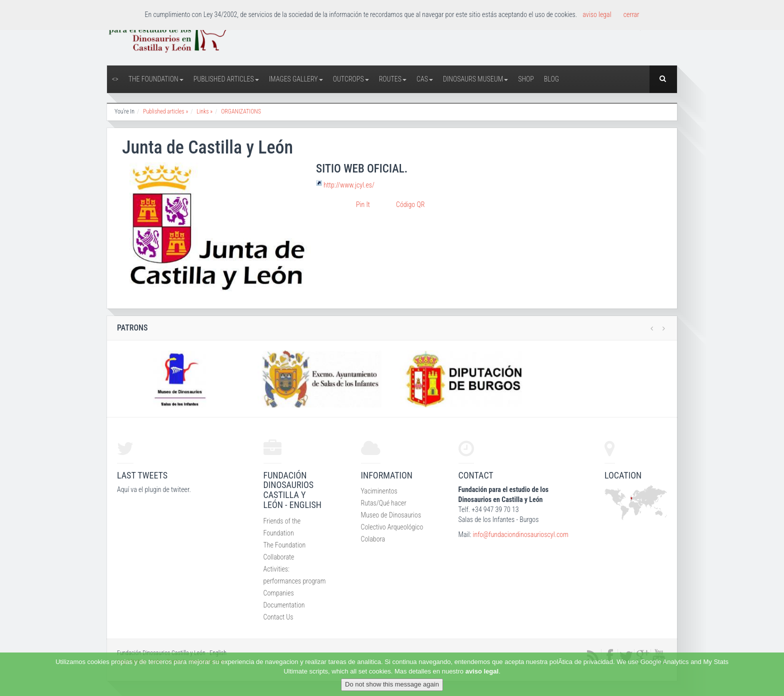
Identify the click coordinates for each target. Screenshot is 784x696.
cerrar (631, 14)
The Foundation (156, 79)
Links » (204, 111)
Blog (551, 79)
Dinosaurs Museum (475, 79)
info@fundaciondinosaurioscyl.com (520, 534)
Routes (393, 79)
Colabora (373, 539)
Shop (526, 79)
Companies (279, 593)
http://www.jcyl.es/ (349, 185)
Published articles (226, 79)
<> (115, 79)
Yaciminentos (379, 491)
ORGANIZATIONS (241, 111)
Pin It (363, 204)
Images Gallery (296, 79)
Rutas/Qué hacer (384, 503)
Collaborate (279, 557)
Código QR (410, 204)
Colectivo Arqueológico (392, 527)
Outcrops (351, 79)
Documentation (284, 605)
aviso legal (482, 671)
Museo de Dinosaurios (391, 515)
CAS (425, 79)
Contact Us (278, 617)
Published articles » (165, 111)
